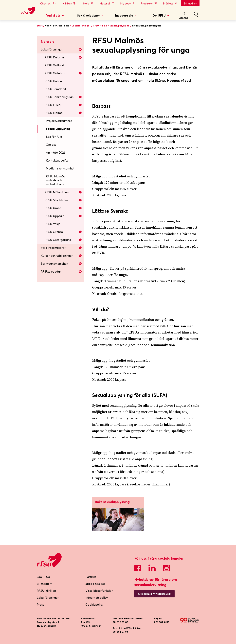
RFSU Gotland (54, 65)
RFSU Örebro (63, 232)
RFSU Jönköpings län (63, 97)
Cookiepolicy (95, 605)
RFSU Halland (54, 81)
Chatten (49, 3)
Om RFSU (159, 15)
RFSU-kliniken (46, 591)
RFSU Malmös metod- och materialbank (55, 180)
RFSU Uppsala (63, 216)
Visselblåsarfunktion (99, 591)
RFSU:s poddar (61, 272)
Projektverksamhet (59, 121)
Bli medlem (191, 3)
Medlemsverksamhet (60, 168)
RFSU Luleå (63, 105)
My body (128, 3)
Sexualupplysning (119, 26)
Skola (88, 3)
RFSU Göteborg (63, 73)
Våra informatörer (61, 248)
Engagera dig (124, 15)
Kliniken (70, 3)
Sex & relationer (89, 15)
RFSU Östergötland (63, 240)
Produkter (149, 3)
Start (40, 26)
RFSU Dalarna (63, 57)
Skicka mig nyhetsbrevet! (154, 594)
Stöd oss (170, 3)
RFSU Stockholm (63, 200)
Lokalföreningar (81, 26)
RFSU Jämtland (55, 89)
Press (40, 605)
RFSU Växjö (53, 224)
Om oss (51, 145)
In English (183, 17)
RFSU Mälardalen (63, 192)
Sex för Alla (54, 137)
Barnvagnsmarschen (61, 264)
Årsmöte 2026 (56, 153)
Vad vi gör (53, 15)
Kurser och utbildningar (61, 256)
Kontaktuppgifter (58, 160)
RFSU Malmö (100, 26)
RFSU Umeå (63, 208)
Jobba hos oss (95, 584)
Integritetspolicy (97, 598)
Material (107, 3)
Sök (196, 16)
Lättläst (91, 577)
